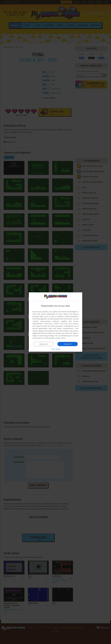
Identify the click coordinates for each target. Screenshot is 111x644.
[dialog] (55, 322)
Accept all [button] (68, 344)
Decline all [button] (44, 344)
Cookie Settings (49, 338)
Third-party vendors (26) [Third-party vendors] (54, 324)
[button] (55, 349)
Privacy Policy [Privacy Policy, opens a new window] (60, 338)
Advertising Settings (47, 336)
